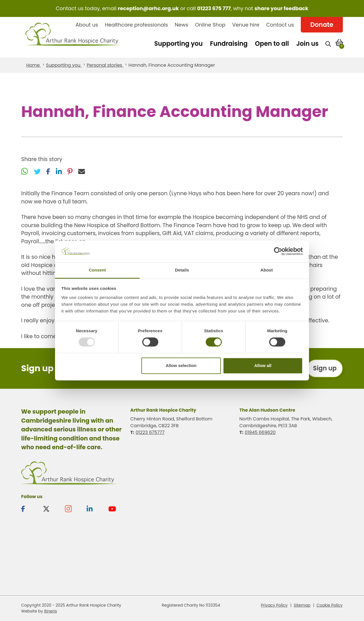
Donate (322, 25)
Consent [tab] (97, 270)
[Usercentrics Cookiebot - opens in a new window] (278, 251)
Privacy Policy (274, 605)
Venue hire (246, 25)
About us (87, 25)
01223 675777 (150, 432)
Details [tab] (182, 270)
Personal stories (105, 65)
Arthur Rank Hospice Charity (73, 37)
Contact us (280, 25)
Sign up (325, 368)
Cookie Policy (330, 605)
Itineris (51, 611)
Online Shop (210, 25)
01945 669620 (260, 432)
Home (34, 65)
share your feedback (281, 8)
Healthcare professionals (136, 25)
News (181, 25)
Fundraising (229, 44)
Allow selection (181, 365)
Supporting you (178, 44)
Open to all (272, 44)
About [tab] (267, 270)
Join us (307, 44)
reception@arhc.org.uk (148, 8)
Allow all (263, 365)
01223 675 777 (214, 8)
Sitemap (302, 605)
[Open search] (328, 44)
